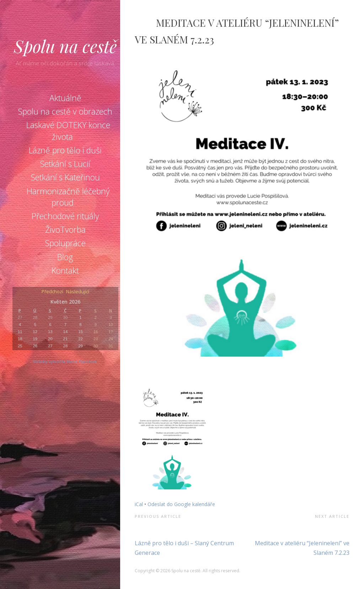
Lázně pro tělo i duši (65, 150)
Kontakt (65, 270)
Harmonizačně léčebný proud (68, 197)
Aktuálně (65, 98)
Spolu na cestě (65, 46)
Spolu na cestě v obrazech (65, 111)
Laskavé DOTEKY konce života (68, 131)
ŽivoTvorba (65, 230)
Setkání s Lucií (65, 164)
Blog (65, 257)
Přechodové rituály (65, 216)
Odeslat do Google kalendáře (181, 504)
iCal (139, 504)
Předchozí (52, 292)
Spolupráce (65, 243)
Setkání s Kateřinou (65, 177)
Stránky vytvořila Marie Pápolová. (65, 361)
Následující (78, 292)
